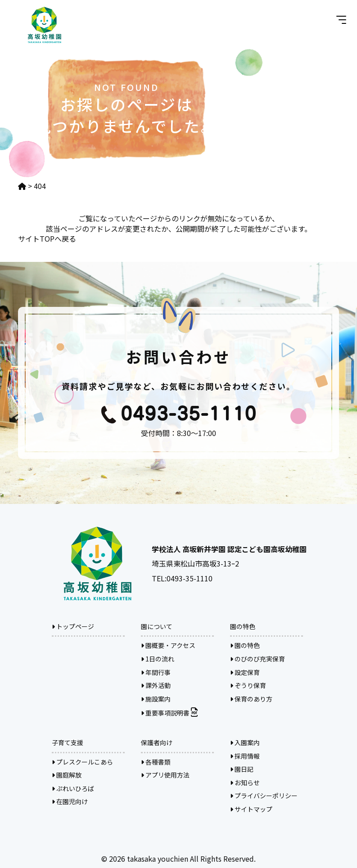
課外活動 (156, 685)
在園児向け (70, 801)
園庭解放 (67, 775)
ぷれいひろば (73, 788)
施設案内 (156, 699)
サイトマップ (251, 809)
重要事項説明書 (169, 713)
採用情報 (245, 756)
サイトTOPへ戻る (47, 238)
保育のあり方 (251, 699)
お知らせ (245, 783)
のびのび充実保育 (258, 659)
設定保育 (245, 672)
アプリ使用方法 (165, 775)
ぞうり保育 (248, 685)
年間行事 (156, 672)
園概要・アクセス (168, 645)
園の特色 (245, 645)
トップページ (73, 626)
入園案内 (245, 742)
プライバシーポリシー (264, 796)
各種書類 (156, 762)
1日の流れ (158, 659)
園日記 (242, 769)
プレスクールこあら (82, 762)
